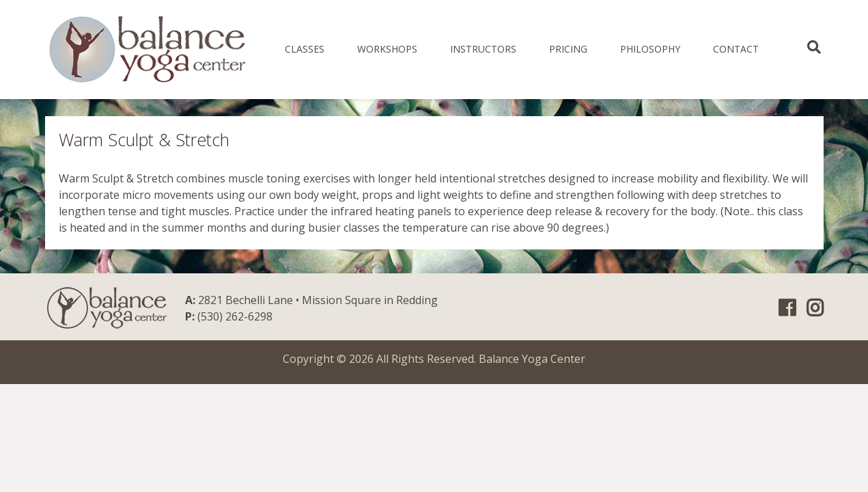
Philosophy (650, 49)
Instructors (483, 49)
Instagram (815, 308)
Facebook (787, 308)
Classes (305, 49)
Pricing (568, 49)
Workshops (387, 49)
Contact (736, 49)
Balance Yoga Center (532, 359)
